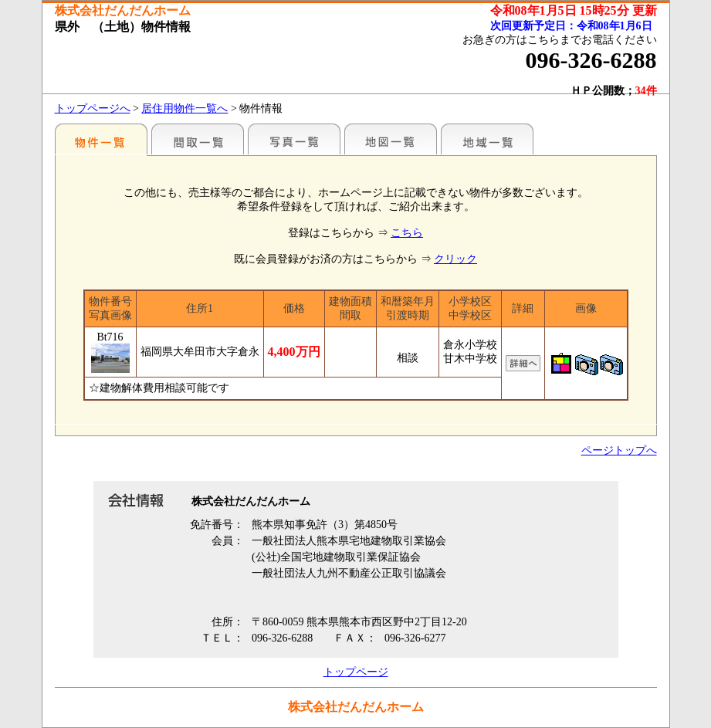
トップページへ (93, 108)
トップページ (356, 672)
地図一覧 (391, 139)
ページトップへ (619, 450)
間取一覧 (198, 139)
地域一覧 (487, 139)
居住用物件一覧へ (185, 108)
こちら (407, 233)
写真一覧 (294, 139)
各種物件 (101, 139)
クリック (455, 259)
